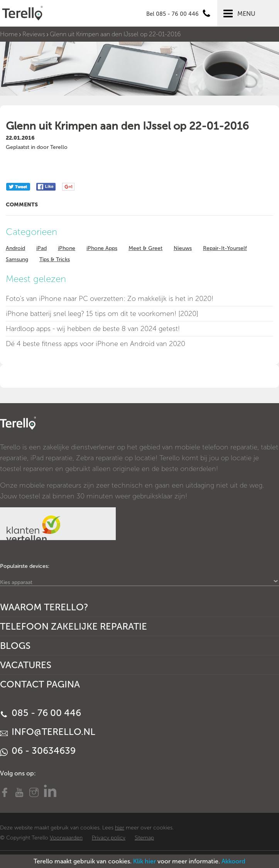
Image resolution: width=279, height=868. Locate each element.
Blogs (15, 646)
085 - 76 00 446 (41, 713)
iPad (41, 248)
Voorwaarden (66, 838)
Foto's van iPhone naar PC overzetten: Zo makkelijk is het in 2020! (110, 299)
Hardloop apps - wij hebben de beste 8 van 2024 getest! (93, 329)
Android (15, 248)
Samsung (17, 259)
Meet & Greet (145, 248)
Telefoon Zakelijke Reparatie (74, 626)
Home (9, 34)
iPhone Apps (102, 248)
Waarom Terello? (44, 607)
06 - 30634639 (38, 751)
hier (120, 828)
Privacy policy (109, 838)
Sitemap (144, 838)
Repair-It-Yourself (225, 248)
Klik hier (145, 861)
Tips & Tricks (55, 259)
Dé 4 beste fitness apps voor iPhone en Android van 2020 (96, 344)
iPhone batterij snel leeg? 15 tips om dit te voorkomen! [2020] (102, 314)
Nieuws (183, 248)
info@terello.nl (48, 732)
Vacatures (26, 665)
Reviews (34, 34)
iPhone (67, 248)
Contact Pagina (40, 684)
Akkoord (233, 861)
